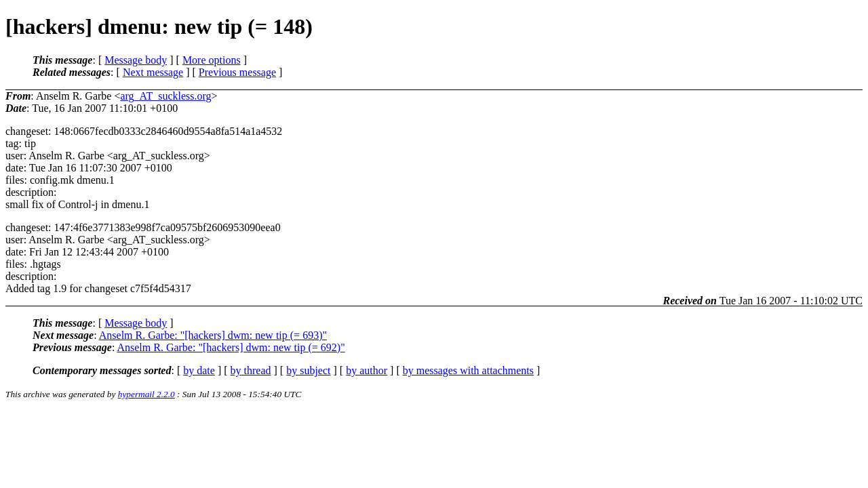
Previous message (237, 72)
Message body (136, 60)
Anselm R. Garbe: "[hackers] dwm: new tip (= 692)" (231, 347)
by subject (308, 370)
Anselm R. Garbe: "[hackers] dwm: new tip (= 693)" (213, 335)
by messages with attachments (468, 370)
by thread (251, 370)
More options (212, 60)
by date (199, 370)
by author (367, 370)
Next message (153, 72)
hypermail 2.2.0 (146, 394)
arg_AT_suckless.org (165, 96)
